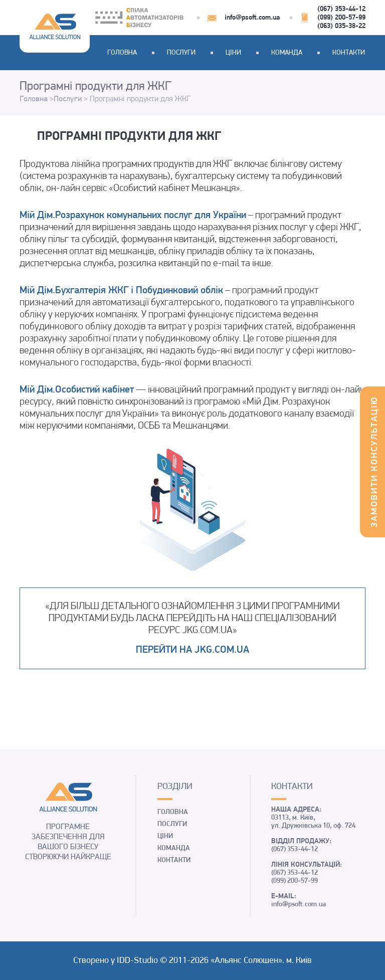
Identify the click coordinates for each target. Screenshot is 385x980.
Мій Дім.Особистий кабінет (77, 390)
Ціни (233, 53)
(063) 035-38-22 (341, 26)
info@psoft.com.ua (252, 18)
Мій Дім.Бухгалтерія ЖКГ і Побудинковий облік (121, 291)
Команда (287, 53)
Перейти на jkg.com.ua (192, 650)
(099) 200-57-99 (341, 18)
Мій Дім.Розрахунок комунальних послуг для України (133, 216)
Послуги (181, 53)
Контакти (349, 53)
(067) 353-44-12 (341, 9)
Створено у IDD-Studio (117, 961)
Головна (122, 53)
